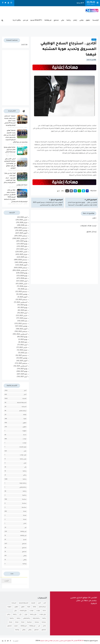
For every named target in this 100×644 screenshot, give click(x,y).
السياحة (24, 407)
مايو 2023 (24, 310)
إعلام (75, 20)
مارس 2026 (23, 220)
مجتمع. (24, 552)
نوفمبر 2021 (23, 358)
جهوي (88, 20)
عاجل (25, 524)
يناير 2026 (24, 225)
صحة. (25, 520)
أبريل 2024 (24, 281)
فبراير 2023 (24, 318)
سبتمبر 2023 (23, 300)
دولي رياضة (23, 459)
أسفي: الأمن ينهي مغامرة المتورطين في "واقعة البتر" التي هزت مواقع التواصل (10, 164)
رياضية (24, 495)
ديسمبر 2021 (23, 356)
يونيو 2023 (24, 308)
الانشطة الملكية (22, 403)
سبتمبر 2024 (23, 268)
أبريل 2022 (24, 345)
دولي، (25, 463)
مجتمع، (24, 548)
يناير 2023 (24, 321)
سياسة (24, 499)
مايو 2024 (24, 278)
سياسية (24, 508)
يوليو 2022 (24, 337)
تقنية (25, 419)
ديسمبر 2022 (23, 324)
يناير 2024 (24, 289)
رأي (25, 467)
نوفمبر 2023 (23, 294)
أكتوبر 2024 (23, 265)
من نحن (26, 20)
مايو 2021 (24, 374)
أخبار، (25, 395)
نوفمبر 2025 (23, 231)
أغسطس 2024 (22, 271)
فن (25, 528)
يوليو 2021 (24, 369)
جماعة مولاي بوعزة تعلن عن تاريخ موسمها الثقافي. (10, 150)
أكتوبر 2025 (23, 233)
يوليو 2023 (24, 305)
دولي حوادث (23, 455)
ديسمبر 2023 (23, 292)
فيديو (25, 540)
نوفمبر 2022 (23, 326)
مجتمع (56, 20)
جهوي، (24, 427)
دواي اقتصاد (23, 447)
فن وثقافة (48, 20)
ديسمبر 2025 (23, 228)
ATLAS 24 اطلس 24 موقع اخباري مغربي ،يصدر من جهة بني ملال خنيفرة (62, 641)
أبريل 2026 (24, 217)
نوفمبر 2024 (23, 263)
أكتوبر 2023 (24, 297)
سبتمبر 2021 (23, 364)
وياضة (24, 564)
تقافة (25, 415)
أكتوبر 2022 (23, 329)
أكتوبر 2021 (24, 361)
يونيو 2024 (24, 276)
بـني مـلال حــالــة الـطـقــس (50, 27)
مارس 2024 (23, 284)
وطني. (25, 560)
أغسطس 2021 (22, 366)
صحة (25, 511)
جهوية (24, 431)
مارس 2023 (23, 316)
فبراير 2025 (23, 255)
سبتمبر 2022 (23, 332)
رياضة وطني (23, 487)
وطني (81, 20)
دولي (63, 20)
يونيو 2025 (24, 244)
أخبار (25, 391)
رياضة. (24, 491)
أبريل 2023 (24, 313)
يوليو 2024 (24, 273)
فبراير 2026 (24, 223)
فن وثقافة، (23, 536)
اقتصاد (24, 399)
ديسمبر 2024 (23, 260)
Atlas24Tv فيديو (36, 20)
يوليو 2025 (24, 241)
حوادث (24, 439)
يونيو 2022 (24, 340)
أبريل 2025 (24, 249)
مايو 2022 (24, 342)
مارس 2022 (23, 348)
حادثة (25, 435)
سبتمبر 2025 (23, 236)
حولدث (24, 443)
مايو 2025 (24, 247)
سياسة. (24, 503)
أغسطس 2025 (22, 239)
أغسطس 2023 (22, 302)
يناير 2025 (24, 257)
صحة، (25, 516)
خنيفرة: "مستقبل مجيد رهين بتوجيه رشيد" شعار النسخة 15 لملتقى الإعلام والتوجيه (10, 121)
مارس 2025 (23, 252)
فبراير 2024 (23, 286)
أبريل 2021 (24, 377)
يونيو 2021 (24, 372)
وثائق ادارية (17, 20)
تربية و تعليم (23, 411)
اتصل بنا (16, 641)
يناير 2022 (24, 353)
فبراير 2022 (24, 350)
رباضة (25, 471)
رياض (25, 475)
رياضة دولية (23, 483)
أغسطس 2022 (22, 334)
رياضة (69, 20)
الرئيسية (96, 20)
